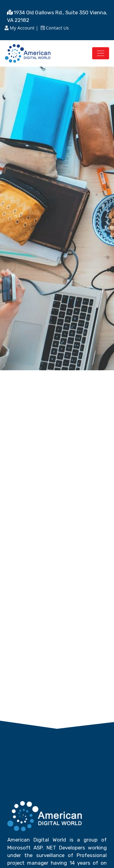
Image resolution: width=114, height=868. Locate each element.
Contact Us (57, 28)
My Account (22, 28)
